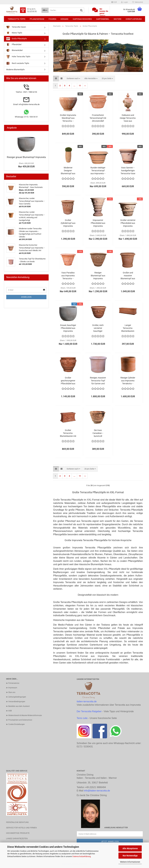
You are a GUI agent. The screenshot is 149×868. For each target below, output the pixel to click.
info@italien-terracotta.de (97, 791)
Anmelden (26, 297)
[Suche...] (45, 10)
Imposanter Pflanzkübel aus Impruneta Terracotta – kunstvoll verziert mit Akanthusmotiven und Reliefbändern (98, 223)
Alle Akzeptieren (130, 848)
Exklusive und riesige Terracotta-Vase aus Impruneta (128, 118)
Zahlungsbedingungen (17, 697)
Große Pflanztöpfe (17, 39)
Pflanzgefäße (37, 19)
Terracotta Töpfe (17, 19)
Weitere (117, 19)
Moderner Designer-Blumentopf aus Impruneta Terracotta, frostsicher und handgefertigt (68, 171)
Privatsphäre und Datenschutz (20, 720)
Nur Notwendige (130, 856)
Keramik (64, 19)
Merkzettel (138, 2)
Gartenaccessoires (82, 19)
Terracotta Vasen (16, 27)
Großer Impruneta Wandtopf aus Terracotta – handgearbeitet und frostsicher (68, 118)
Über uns (12, 692)
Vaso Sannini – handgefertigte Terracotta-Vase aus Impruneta (128, 171)
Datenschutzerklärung (82, 856)
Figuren (52, 19)
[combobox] (73, 79)
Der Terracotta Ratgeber (89, 711)
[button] (114, 2)
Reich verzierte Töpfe (18, 63)
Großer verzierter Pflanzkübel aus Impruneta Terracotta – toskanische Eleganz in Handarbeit (128, 223)
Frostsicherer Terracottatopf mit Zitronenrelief (98, 118)
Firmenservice (14, 683)
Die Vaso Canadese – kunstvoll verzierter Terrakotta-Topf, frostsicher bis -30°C (98, 433)
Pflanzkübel (14, 45)
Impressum (13, 688)
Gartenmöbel (103, 19)
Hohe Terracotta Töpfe (18, 57)
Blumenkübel (14, 50)
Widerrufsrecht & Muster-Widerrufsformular (25, 715)
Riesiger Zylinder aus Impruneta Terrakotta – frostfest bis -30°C (128, 381)
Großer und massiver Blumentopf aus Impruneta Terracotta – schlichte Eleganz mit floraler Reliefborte (128, 276)
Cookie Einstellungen (17, 724)
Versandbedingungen (17, 702)
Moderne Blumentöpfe (15, 70)
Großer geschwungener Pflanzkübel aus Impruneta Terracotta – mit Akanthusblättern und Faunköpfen (68, 381)
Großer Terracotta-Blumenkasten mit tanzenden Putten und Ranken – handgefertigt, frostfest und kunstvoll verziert (68, 433)
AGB (10, 711)
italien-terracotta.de (87, 701)
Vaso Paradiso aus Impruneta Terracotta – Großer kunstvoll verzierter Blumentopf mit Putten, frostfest (68, 276)
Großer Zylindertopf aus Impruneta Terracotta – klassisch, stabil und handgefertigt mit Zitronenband (68, 223)
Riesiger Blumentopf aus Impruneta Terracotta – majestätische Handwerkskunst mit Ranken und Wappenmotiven (98, 276)
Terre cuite (82, 718)
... (74, 86)
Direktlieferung (134, 19)
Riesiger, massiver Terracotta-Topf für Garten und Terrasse (98, 381)
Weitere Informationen (130, 862)
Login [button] (124, 2)
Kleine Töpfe (14, 33)
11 (80, 86)
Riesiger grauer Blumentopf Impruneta (26, 157)
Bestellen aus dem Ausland (19, 706)
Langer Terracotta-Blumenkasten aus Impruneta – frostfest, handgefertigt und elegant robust (128, 328)
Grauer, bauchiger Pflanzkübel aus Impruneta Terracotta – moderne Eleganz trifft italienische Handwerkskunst (68, 328)
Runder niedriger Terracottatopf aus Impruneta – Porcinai (98, 171)
